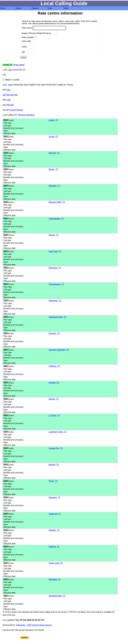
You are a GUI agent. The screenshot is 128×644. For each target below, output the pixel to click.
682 (12, 105)
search (35, 8)
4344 (10, 85)
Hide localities (29, 37)
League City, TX (56, 448)
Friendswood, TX (56, 284)
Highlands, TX (55, 301)
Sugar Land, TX (56, 563)
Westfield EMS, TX (57, 596)
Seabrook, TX (55, 514)
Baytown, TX (54, 186)
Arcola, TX (53, 137)
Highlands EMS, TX (57, 317)
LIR (23, 52)
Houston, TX (54, 333)
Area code (30, 41)
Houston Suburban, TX (59, 350)
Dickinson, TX (55, 268)
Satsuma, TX (54, 497)
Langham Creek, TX (58, 432)
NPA (4, 90)
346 (9, 100)
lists (50, 8)
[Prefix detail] (19, 65)
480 (8, 105)
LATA (24, 47)
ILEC (5, 85)
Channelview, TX (56, 219)
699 (16, 95)
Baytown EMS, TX (57, 202)
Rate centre (44, 28)
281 (9, 90)
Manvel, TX (54, 465)
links (66, 8)
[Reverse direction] (26, 115)
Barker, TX (53, 169)
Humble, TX (54, 383)
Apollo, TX (53, 120)
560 (10, 70)
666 (12, 95)
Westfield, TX (55, 579)
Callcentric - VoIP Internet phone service (34, 625)
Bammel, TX (54, 153)
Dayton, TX (54, 235)
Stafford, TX (54, 547)
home (3, 8)
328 (4, 95)
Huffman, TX (54, 366)
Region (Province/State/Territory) (39, 33)
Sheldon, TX (54, 530)
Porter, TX (53, 481)
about (19, 8)
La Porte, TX (54, 415)
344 (4, 105)
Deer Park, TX (55, 251)
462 (8, 95)
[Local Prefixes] (16, 110)
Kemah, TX (54, 399)
